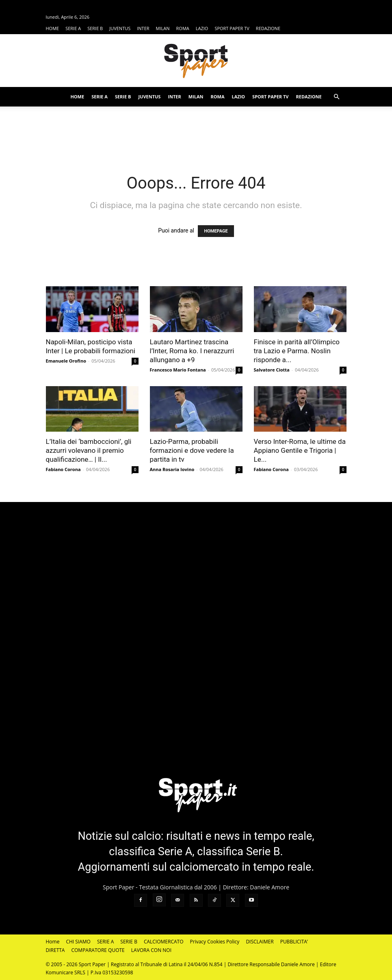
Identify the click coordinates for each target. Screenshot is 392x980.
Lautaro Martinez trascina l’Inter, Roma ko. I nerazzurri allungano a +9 (192, 351)
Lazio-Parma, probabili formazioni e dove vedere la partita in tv (192, 450)
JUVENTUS (120, 28)
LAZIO (202, 28)
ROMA (183, 28)
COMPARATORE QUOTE (98, 950)
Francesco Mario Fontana (178, 370)
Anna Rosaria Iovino (172, 469)
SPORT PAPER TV (232, 28)
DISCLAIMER (260, 942)
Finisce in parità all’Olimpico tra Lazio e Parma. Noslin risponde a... (297, 351)
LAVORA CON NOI (151, 950)
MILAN (163, 28)
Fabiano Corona (63, 469)
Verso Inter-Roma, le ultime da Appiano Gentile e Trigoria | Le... (300, 450)
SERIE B (95, 28)
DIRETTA (55, 950)
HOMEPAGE (216, 231)
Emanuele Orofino (66, 361)
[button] (337, 97)
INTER (143, 28)
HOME (53, 28)
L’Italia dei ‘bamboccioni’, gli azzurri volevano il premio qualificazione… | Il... (89, 450)
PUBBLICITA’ (294, 942)
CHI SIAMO (78, 942)
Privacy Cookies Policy (215, 942)
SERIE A (73, 28)
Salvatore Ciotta (272, 370)
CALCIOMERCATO (164, 942)
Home (53, 942)
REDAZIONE (268, 28)
